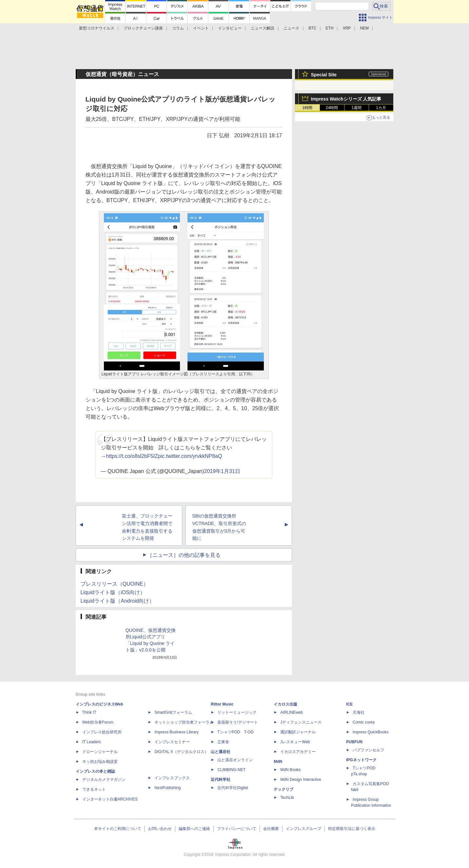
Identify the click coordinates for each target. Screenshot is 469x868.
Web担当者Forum (98, 722)
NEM (364, 28)
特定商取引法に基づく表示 (352, 829)
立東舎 (223, 742)
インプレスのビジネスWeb (99, 704)
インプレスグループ (303, 829)
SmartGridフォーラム (173, 712)
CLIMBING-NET (231, 770)
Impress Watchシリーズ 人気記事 (346, 99)
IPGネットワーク (361, 760)
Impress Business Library (176, 732)
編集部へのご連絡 (194, 829)
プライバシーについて (237, 829)
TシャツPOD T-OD (235, 732)
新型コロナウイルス (97, 28)
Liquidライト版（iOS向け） (113, 592)
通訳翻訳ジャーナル (298, 732)
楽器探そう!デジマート (237, 722)
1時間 (307, 108)
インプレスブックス (172, 778)
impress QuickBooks (371, 732)
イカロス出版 (285, 704)
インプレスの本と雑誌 (95, 771)
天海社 (359, 712)
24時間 (332, 108)
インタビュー (230, 28)
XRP (347, 28)
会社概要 (271, 829)
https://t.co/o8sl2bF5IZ (132, 456)
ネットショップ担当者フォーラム (184, 722)
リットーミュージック (237, 712)
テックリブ (283, 789)
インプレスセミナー (172, 742)
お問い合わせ (160, 829)
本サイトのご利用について (118, 829)
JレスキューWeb (295, 742)
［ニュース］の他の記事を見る (184, 555)
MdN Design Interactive (301, 780)
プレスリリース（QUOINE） (115, 584)
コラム (178, 28)
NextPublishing (167, 788)
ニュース (291, 28)
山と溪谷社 (221, 752)
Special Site (324, 75)
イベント (201, 28)
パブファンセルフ (368, 750)
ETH (330, 28)
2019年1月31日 (222, 471)
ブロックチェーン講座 (143, 28)
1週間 (356, 108)
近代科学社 (221, 780)
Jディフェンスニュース (301, 722)
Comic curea (364, 722)
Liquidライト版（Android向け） (118, 601)
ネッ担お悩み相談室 (100, 762)
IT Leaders (92, 742)
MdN (278, 762)
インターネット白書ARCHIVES (110, 799)
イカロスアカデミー (298, 752)
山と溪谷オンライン (235, 760)
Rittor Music (222, 704)
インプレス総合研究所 (102, 732)
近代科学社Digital (233, 788)
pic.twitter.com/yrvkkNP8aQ (190, 456)
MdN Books (290, 770)
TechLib (287, 798)
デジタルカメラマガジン (104, 780)
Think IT (89, 712)
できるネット (94, 789)
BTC (312, 28)
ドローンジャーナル (100, 752)
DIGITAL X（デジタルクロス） (181, 752)
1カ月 (381, 108)
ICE (349, 704)
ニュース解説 (263, 28)
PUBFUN (354, 742)
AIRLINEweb (292, 712)
